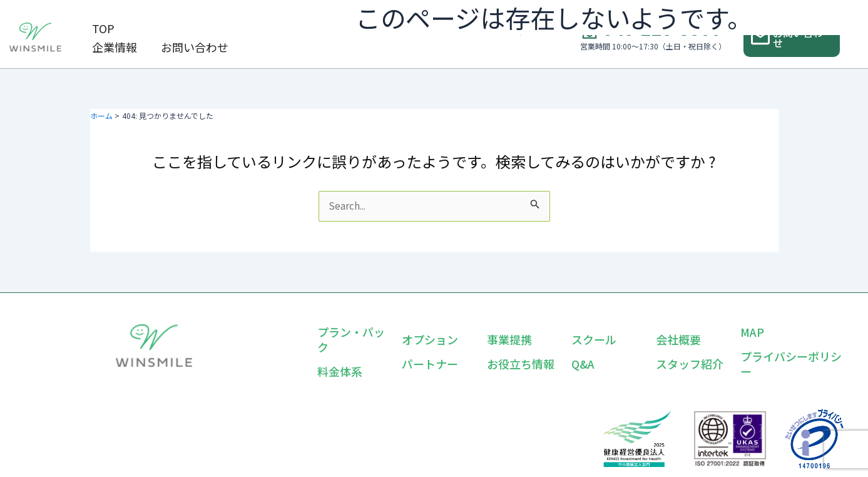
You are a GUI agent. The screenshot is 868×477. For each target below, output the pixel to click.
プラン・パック (351, 339)
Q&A (583, 364)
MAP (752, 332)
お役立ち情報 (521, 364)
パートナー (430, 364)
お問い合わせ (118, 47)
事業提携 (509, 339)
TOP (96, 28)
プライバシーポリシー (791, 364)
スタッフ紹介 (690, 364)
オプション (430, 339)
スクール (594, 339)
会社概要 (678, 339)
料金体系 (340, 371)
